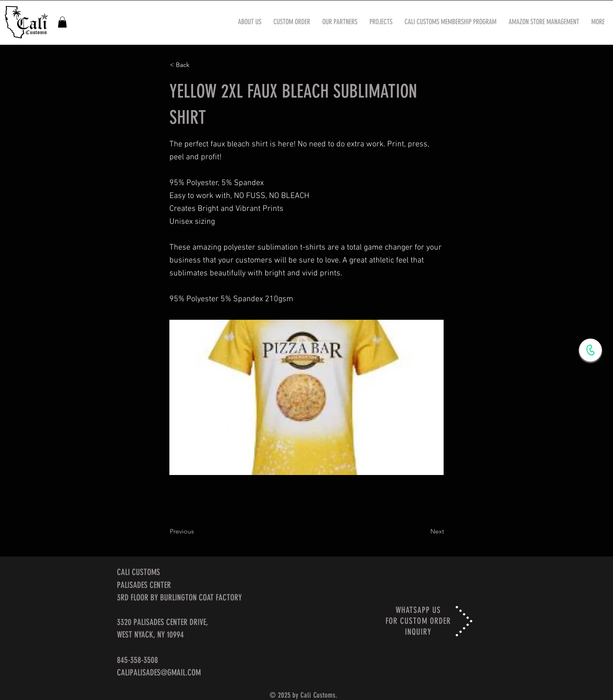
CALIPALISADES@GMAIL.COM (159, 672)
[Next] (424, 531)
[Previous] (196, 531)
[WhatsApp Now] (590, 350)
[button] (62, 22)
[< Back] (196, 65)
